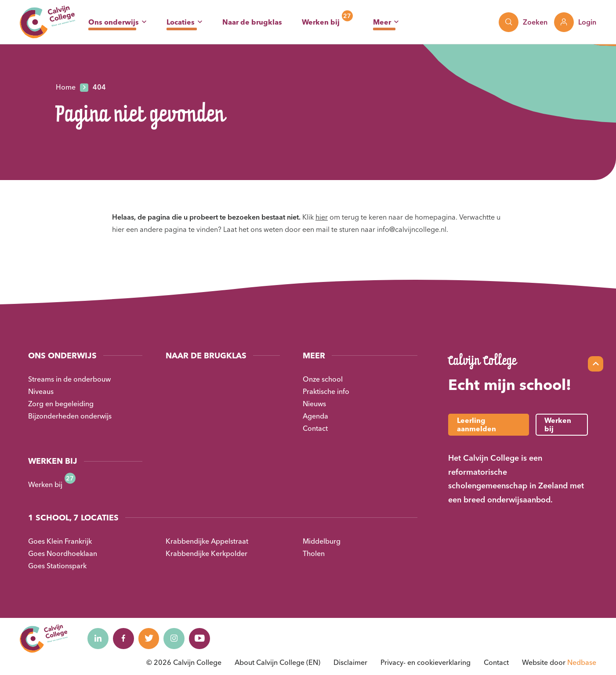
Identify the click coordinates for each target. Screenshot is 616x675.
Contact (315, 428)
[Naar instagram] (178, 639)
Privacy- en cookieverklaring (426, 662)
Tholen (314, 553)
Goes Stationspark (57, 566)
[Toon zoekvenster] (523, 22)
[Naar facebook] (125, 639)
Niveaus (41, 391)
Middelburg (322, 541)
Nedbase (582, 662)
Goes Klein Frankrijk (60, 541)
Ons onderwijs (114, 22)
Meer (382, 22)
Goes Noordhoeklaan (63, 553)
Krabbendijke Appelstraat (207, 541)
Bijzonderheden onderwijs (70, 416)
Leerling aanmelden (476, 424)
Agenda (315, 416)
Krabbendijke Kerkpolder (207, 553)
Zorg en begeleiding (61, 404)
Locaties (181, 22)
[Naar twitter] (151, 639)
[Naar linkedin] (98, 639)
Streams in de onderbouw (69, 379)
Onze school (323, 379)
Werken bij (321, 22)
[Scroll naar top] (596, 364)
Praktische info (326, 391)
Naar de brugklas (252, 22)
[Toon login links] (575, 22)
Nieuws (314, 404)
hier (322, 217)
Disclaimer (350, 662)
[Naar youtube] (204, 639)
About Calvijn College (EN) (277, 662)
